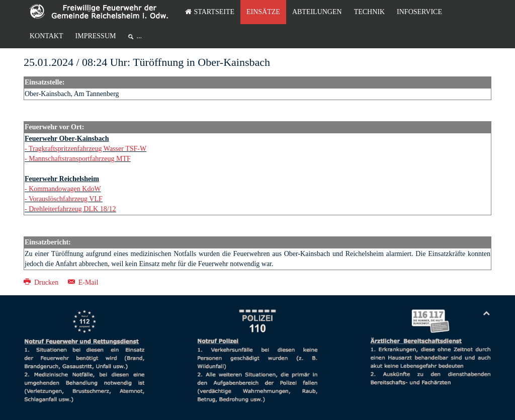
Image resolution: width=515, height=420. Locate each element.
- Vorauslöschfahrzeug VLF (64, 199)
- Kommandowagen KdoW (63, 189)
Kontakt (47, 36)
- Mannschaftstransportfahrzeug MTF (78, 159)
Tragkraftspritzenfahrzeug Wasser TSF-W (88, 149)
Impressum (96, 36)
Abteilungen (317, 12)
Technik (369, 12)
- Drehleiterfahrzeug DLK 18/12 (70, 209)
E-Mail (83, 282)
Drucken (42, 282)
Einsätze (263, 12)
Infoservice (419, 12)
